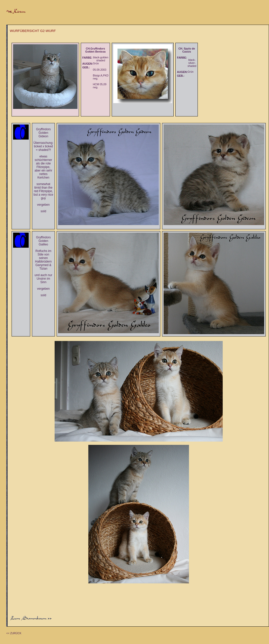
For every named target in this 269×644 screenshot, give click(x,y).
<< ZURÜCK (14, 633)
